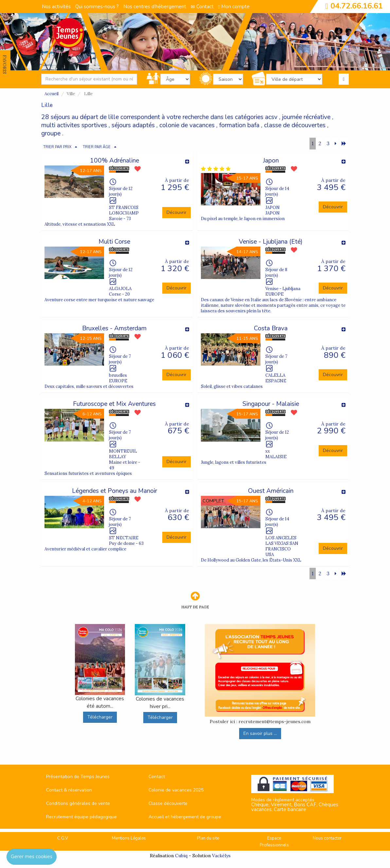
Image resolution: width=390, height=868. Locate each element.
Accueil (52, 94)
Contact (202, 7)
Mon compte (234, 7)
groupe (51, 133)
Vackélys (221, 856)
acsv (271, 117)
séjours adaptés (133, 125)
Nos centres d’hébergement (155, 7)
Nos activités (56, 7)
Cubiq (181, 856)
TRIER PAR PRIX (57, 147)
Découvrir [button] (177, 212)
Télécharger (100, 717)
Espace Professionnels (274, 842)
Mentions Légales (129, 838)
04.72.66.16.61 (357, 6)
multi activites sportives (74, 125)
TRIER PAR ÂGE (97, 147)
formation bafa (239, 125)
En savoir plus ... (260, 733)
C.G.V (63, 838)
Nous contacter (327, 838)
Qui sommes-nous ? (97, 7)
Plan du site (208, 838)
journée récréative (306, 117)
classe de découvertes (295, 125)
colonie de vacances (187, 125)
